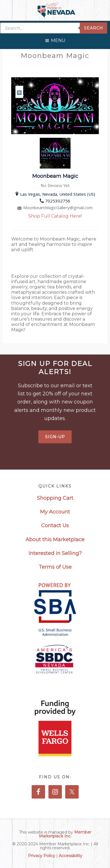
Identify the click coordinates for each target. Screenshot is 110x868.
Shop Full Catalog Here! (55, 216)
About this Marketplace (55, 540)
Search (93, 28)
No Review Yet (55, 186)
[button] (58, 39)
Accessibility (71, 856)
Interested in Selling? (55, 553)
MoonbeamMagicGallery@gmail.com (55, 207)
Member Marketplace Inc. (65, 834)
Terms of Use (55, 567)
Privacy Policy (42, 856)
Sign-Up (55, 437)
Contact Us (55, 526)
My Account (55, 512)
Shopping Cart (55, 498)
